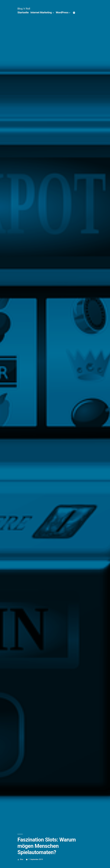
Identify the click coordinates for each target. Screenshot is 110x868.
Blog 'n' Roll (24, 9)
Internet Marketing (41, 12)
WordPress (62, 12)
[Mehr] (74, 13)
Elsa (22, 859)
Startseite (23, 12)
